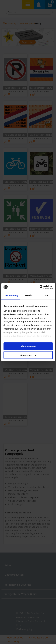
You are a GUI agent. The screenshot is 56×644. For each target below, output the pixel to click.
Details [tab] (29, 295)
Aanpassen (28, 355)
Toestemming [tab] (11, 295)
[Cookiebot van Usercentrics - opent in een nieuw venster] (40, 287)
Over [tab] (46, 295)
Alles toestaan (28, 346)
